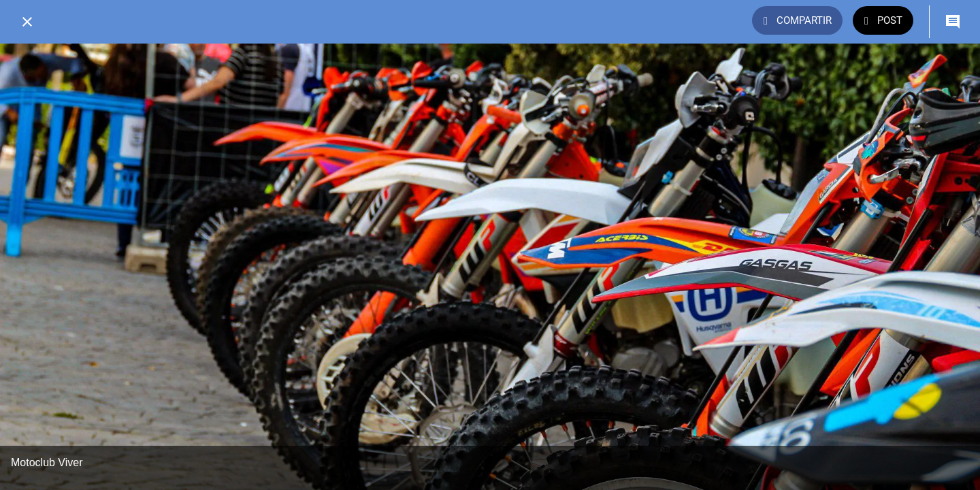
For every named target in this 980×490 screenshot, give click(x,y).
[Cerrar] (27, 22)
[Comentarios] (953, 22)
